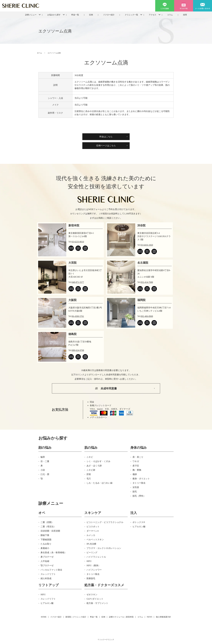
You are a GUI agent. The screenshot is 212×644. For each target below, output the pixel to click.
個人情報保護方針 (163, 617)
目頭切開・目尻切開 (50, 531)
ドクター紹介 (109, 15)
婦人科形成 (46, 578)
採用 (185, 15)
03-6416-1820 (147, 245)
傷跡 (135, 474)
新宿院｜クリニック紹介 (76, 617)
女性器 (136, 487)
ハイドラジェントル (96, 557)
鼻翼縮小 (45, 548)
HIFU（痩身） (93, 565)
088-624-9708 (78, 350)
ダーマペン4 (92, 531)
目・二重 (45, 461)
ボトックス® (139, 522)
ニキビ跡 (91, 470)
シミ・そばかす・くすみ (98, 461)
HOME (44, 617)
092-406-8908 (147, 316)
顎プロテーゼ (47, 565)
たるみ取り (46, 544)
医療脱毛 (91, 578)
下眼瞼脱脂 (46, 540)
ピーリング (92, 552)
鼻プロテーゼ (47, 557)
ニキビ (90, 457)
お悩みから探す (54, 15)
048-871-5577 (78, 282)
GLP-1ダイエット (95, 599)
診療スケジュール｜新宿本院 (121, 617)
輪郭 (43, 457)
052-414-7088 (147, 282)
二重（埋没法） (48, 527)
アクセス (153, 15)
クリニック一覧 (131, 15)
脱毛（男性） (139, 496)
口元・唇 (45, 474)
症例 (91, 15)
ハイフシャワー (94, 570)
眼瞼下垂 (45, 535)
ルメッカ (91, 535)
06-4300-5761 (78, 316)
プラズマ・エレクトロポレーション (104, 548)
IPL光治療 (91, 544)
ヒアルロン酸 (139, 527)
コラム (170, 15)
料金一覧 (75, 15)
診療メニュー (31, 15)
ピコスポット (93, 527)
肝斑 (89, 474)
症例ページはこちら (106, 146)
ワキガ (136, 461)
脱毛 (135, 492)
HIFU (89, 561)
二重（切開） (47, 522)
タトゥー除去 (139, 483)
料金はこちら (106, 137)
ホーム (39, 53)
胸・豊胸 (137, 470)
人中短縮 (45, 561)
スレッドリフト (48, 574)
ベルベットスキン (95, 540)
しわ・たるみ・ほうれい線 (100, 483)
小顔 (43, 470)
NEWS (150, 617)
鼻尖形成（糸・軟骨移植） (54, 552)
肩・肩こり (138, 457)
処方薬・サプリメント (97, 603)
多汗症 (136, 466)
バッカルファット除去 (51, 570)
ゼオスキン (92, 594)
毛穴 (89, 479)
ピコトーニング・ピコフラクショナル (105, 522)
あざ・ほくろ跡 (94, 466)
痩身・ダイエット (141, 479)
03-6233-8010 (78, 242)
